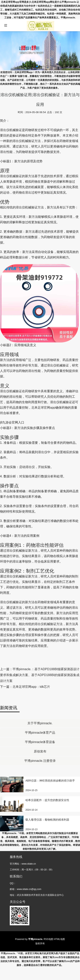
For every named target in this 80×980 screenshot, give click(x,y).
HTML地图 (59, 939)
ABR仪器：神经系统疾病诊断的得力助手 (50, 781)
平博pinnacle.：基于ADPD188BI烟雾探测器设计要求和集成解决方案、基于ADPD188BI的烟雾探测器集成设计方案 (40, 675)
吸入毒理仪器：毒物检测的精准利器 (47, 820)
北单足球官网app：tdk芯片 (31, 687)
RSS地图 (48, 939)
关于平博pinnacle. (40, 723)
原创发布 (40, 751)
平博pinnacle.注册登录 (40, 761)
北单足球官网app (43, 408)
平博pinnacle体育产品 (40, 733)
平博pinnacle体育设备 (40, 742)
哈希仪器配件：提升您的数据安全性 (47, 800)
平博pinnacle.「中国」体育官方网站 (20, 953)
